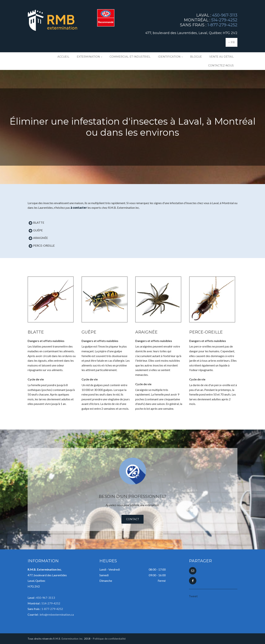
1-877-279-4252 (222, 25)
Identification (169, 57)
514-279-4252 (224, 20)
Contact (132, 519)
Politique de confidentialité (109, 639)
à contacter (79, 208)
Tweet (193, 596)
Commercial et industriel (130, 57)
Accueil (63, 57)
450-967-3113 (225, 15)
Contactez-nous (221, 66)
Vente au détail (221, 57)
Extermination (88, 57)
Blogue (196, 57)
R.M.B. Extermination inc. (68, 639)
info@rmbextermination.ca (57, 614)
